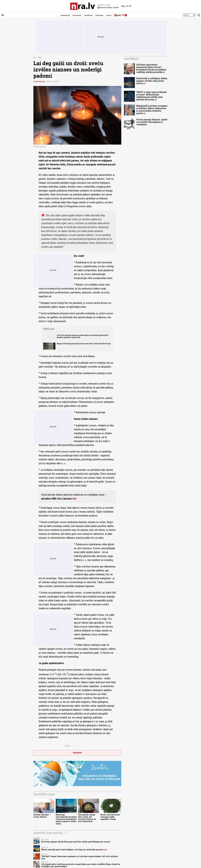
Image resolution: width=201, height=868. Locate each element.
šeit (74, 499)
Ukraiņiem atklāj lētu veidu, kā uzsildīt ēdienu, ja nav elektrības (87, 818)
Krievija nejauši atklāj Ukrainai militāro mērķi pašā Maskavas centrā (76, 842)
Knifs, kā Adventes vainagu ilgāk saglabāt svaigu (110, 817)
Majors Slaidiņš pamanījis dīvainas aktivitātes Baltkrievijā (84, 344)
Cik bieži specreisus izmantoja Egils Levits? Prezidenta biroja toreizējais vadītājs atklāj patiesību (151, 68)
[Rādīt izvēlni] (3, 15)
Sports (109, 15)
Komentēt (77, 753)
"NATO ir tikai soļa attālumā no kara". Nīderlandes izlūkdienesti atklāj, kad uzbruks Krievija (151, 96)
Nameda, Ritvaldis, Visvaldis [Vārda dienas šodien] (108, 8)
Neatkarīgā (65, 15)
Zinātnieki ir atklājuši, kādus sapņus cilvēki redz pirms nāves (152, 81)
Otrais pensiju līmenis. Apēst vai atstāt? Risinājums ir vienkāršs (152, 122)
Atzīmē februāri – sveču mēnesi (42, 816)
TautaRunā (88, 15)
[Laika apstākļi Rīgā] (127, 6)
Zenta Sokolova (39, 82)
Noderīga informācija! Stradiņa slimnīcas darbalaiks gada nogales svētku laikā (66, 819)
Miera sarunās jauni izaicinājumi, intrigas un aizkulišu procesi (72, 850)
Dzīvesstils (77, 15)
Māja (40, 57)
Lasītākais (132, 59)
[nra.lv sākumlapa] (83, 6)
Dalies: (68, 746)
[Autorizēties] (198, 15)
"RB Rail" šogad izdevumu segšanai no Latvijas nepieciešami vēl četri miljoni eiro (80, 857)
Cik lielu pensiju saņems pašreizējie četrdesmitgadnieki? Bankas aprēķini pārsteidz (83, 336)
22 (105, 850)
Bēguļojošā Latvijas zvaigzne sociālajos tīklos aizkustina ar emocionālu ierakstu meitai (152, 110)
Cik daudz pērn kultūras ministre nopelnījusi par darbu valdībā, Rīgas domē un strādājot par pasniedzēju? (81, 865)
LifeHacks (99, 15)
